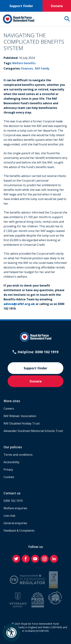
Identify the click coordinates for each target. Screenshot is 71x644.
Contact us (12, 493)
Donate (57, 6)
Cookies (9, 477)
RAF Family (42, 68)
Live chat (9, 516)
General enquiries (15, 523)
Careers (9, 409)
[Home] (19, 19)
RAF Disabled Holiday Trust (22, 423)
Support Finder (21, 6)
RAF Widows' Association (20, 416)
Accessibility (11, 462)
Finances (27, 68)
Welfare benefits (24, 63)
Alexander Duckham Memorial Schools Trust (33, 431)
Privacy (8, 470)
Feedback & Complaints (19, 531)
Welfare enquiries (15, 508)
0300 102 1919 (13, 501)
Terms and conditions (18, 455)
